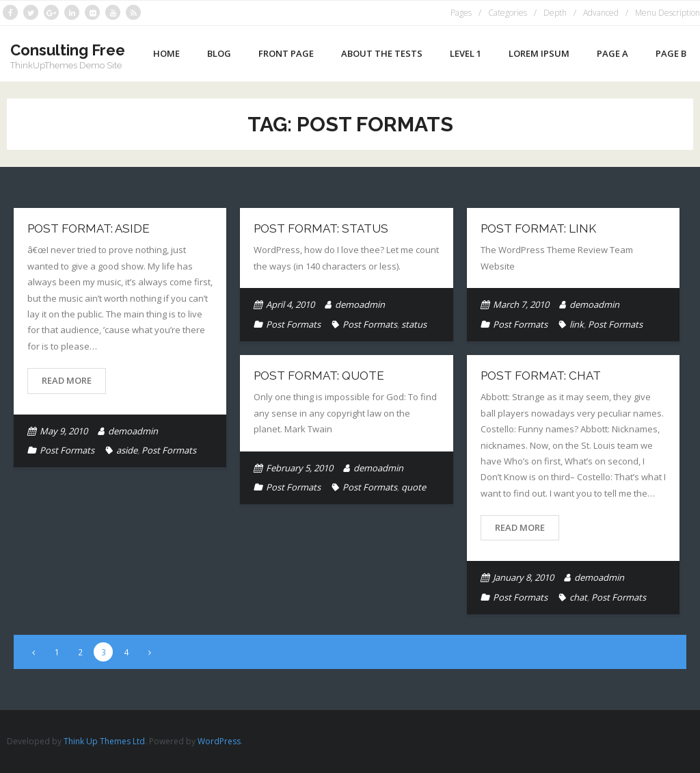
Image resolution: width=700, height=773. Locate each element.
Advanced (601, 13)
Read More (67, 380)
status (414, 324)
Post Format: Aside (89, 228)
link (577, 324)
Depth (555, 13)
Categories (508, 13)
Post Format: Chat (541, 376)
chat (578, 597)
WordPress (219, 741)
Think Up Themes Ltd (104, 741)
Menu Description (668, 13)
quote (414, 487)
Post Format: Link (538, 228)
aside (127, 450)
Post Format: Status (321, 228)
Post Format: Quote (319, 376)
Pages (461, 13)
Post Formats (67, 450)
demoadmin (133, 431)
